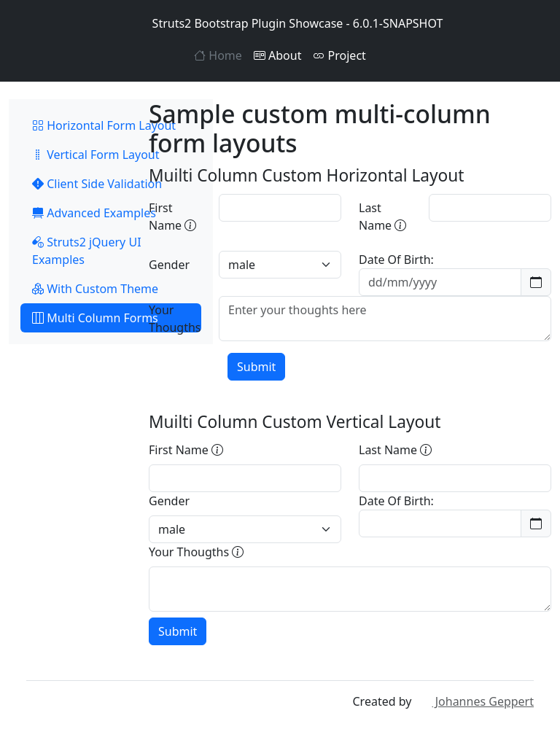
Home (218, 55)
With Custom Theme (95, 289)
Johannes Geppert (474, 701)
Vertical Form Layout (96, 155)
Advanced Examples (94, 213)
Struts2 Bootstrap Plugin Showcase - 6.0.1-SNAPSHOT (280, 23)
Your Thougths (175, 319)
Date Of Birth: (396, 260)
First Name (172, 217)
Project (339, 55)
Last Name (382, 217)
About (278, 55)
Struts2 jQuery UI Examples (87, 251)
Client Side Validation (97, 184)
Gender (169, 265)
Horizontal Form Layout (104, 125)
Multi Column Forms (95, 318)
